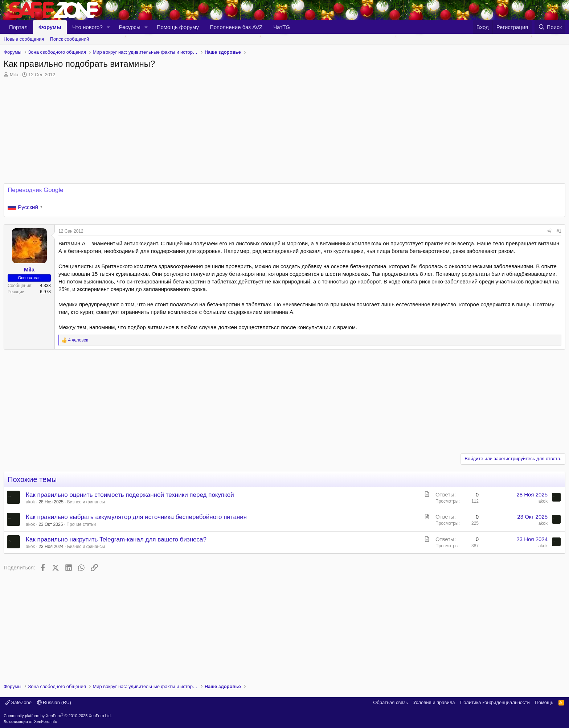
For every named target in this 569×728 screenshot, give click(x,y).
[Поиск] (550, 27)
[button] (109, 27)
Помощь (544, 702)
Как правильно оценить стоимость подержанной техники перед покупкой (130, 495)
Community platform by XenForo (58, 716)
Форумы (50, 27)
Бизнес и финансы (86, 502)
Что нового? (87, 27)
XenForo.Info (46, 721)
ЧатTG (282, 27)
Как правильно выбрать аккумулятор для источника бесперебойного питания (136, 517)
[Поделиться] (549, 231)
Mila (14, 75)
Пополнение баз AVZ (236, 27)
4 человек (78, 340)
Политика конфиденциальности (495, 702)
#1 (559, 231)
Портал (18, 27)
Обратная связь (390, 702)
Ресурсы (130, 27)
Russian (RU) (54, 702)
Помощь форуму (178, 27)
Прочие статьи (81, 524)
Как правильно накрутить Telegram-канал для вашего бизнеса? (116, 539)
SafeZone (18, 702)
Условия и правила (434, 702)
